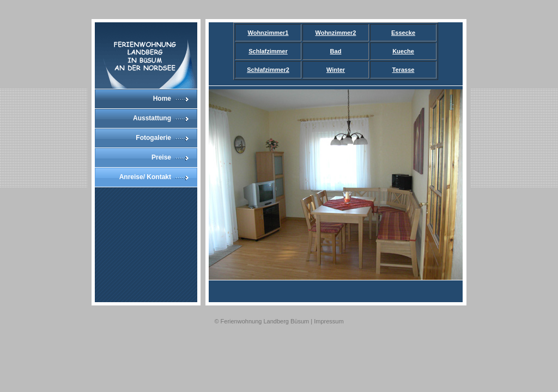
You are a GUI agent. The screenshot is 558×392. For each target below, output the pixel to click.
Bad (336, 51)
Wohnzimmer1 (268, 33)
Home (162, 99)
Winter (336, 70)
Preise (161, 157)
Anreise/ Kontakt (145, 177)
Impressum (329, 321)
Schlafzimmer (268, 51)
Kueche (403, 51)
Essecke (403, 33)
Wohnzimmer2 (336, 33)
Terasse (404, 70)
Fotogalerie (153, 138)
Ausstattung (152, 118)
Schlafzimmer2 (268, 70)
